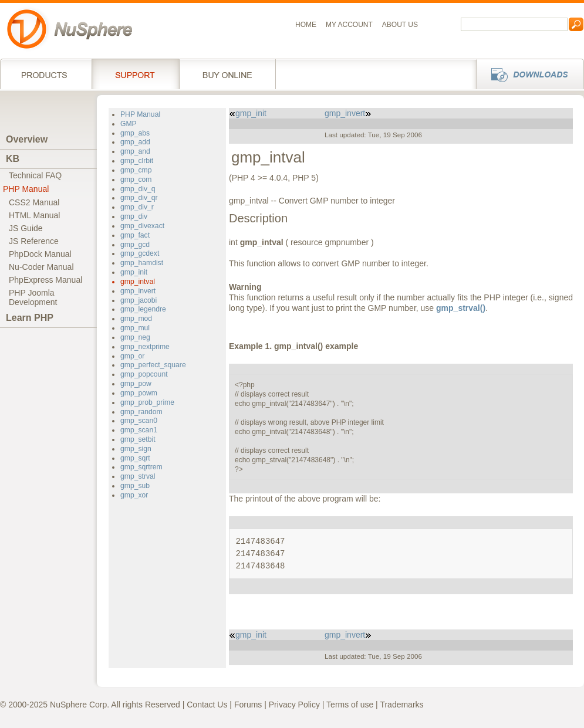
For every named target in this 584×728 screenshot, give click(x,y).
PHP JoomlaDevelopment (33, 297)
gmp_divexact (142, 226)
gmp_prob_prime (147, 402)
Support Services (135, 74)
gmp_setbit (138, 439)
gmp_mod (136, 319)
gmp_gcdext (140, 253)
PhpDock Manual (40, 254)
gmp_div (134, 216)
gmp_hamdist (142, 263)
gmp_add (135, 142)
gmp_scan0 (139, 421)
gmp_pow (136, 384)
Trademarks (401, 705)
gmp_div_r (137, 207)
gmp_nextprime (145, 347)
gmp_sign (136, 449)
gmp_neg (135, 337)
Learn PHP (30, 318)
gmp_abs (135, 133)
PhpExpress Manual (45, 280)
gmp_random (141, 412)
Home (306, 25)
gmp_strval (138, 476)
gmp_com (136, 180)
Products (46, 74)
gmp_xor (134, 495)
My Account (349, 25)
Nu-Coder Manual (41, 267)
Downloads (527, 74)
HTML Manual (34, 215)
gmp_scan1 (139, 430)
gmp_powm (139, 393)
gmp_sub (135, 486)
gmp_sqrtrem (141, 467)
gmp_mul (135, 328)
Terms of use (350, 705)
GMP (129, 124)
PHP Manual (26, 189)
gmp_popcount (144, 374)
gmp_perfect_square (153, 365)
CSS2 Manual (34, 202)
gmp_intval (138, 282)
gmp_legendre (143, 309)
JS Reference (34, 241)
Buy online (227, 74)
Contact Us (207, 705)
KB (13, 159)
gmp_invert (138, 291)
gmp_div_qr (139, 198)
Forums (248, 705)
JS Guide (26, 228)
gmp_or (132, 356)
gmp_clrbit (137, 161)
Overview (27, 139)
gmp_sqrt (135, 458)
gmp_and (135, 151)
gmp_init (134, 272)
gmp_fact (135, 235)
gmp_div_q (138, 189)
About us (400, 25)
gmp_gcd (135, 245)
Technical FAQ (35, 175)
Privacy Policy (294, 705)
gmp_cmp (136, 170)
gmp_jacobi (139, 300)
